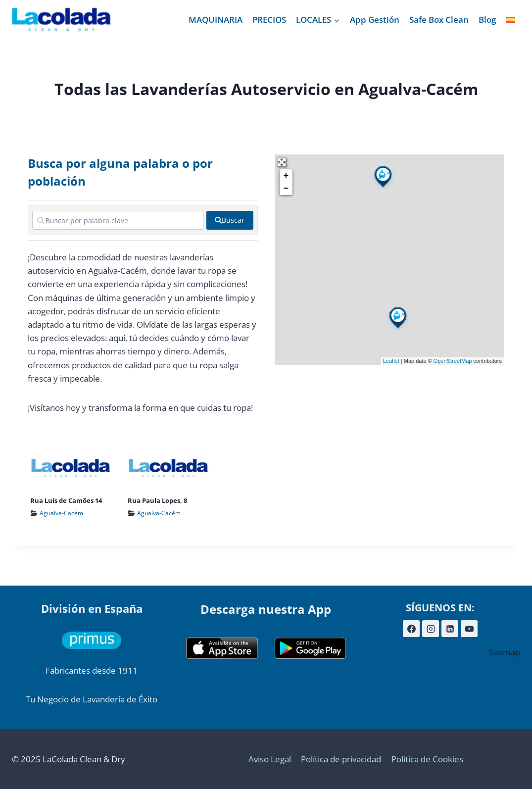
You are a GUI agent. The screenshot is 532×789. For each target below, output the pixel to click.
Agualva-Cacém (61, 513)
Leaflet (391, 361)
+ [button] (286, 176)
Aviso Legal (270, 759)
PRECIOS (269, 20)
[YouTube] (469, 629)
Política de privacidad (341, 759)
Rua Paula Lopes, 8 (157, 500)
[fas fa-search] (230, 220)
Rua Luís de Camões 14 (66, 500)
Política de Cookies (427, 759)
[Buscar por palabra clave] (118, 220)
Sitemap (504, 652)
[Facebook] (411, 629)
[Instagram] (431, 629)
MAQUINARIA (216, 20)
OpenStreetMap (453, 361)
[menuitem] (511, 20)
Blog (487, 20)
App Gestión (375, 20)
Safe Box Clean (439, 20)
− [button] (286, 189)
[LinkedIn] (450, 629)
